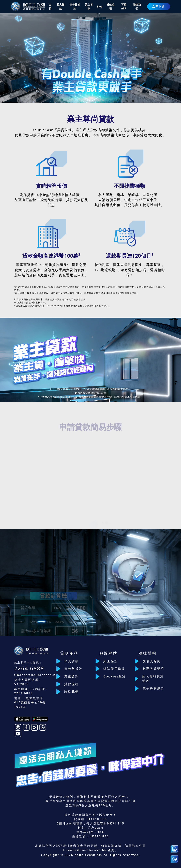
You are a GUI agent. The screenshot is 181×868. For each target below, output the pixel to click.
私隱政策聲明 (153, 669)
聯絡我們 (72, 692)
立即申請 (159, 7)
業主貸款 (72, 676)
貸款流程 (72, 684)
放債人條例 (152, 661)
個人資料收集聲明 (153, 678)
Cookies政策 (115, 676)
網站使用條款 (114, 669)
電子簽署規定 (153, 688)
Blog (100, 7)
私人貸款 (72, 661)
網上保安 (111, 661)
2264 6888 (29, 668)
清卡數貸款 (73, 669)
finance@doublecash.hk (36, 675)
